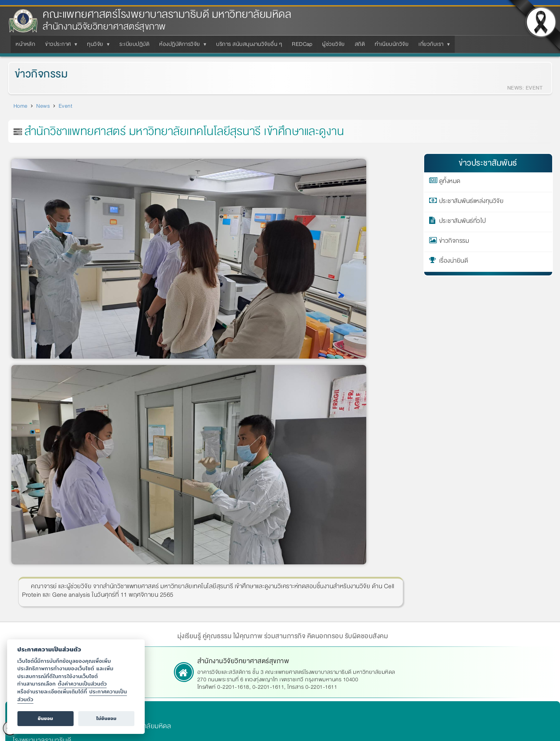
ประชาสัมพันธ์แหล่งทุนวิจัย (471, 202)
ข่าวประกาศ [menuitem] (60, 46)
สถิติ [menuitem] (360, 44)
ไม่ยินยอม (106, 718)
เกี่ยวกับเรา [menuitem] (433, 46)
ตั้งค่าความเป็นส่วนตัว (82, 684)
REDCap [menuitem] (302, 44)
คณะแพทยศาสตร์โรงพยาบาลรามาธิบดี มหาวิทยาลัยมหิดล (167, 14)
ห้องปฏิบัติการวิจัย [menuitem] (181, 46)
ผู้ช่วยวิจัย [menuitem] (334, 44)
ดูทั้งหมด (450, 182)
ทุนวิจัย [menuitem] (97, 46)
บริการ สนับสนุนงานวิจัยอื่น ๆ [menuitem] (249, 44)
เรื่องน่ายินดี (454, 262)
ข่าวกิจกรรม (36, 74)
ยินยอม (45, 718)
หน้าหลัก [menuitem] (25, 44)
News (43, 106)
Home (21, 106)
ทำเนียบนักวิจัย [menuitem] (392, 44)
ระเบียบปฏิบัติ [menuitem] (134, 44)
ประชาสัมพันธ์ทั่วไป (463, 222)
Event (66, 106)
